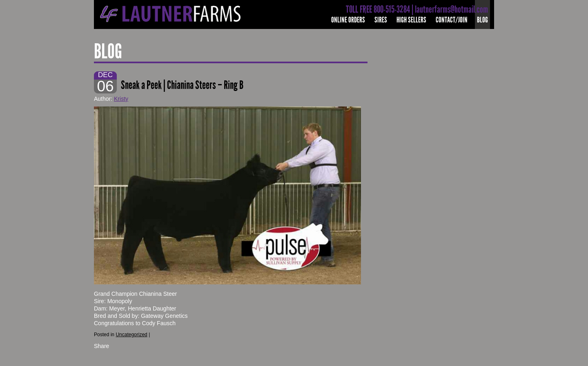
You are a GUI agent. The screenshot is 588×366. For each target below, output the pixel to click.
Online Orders (348, 20)
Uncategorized (131, 335)
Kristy (121, 99)
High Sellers (411, 20)
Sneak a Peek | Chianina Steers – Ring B (182, 85)
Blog (482, 20)
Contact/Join (452, 20)
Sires (381, 20)
